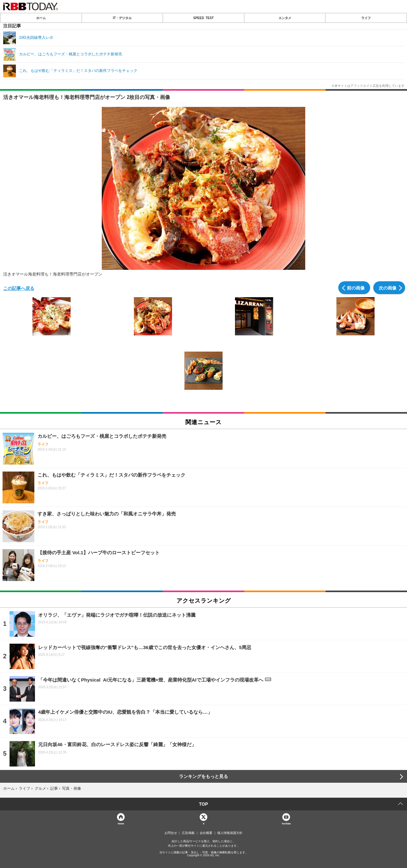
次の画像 (388, 288)
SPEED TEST (203, 18)
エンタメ (285, 18)
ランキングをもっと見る (203, 776)
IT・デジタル (122, 18)
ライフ (366, 18)
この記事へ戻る (19, 288)
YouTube (286, 823)
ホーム (41, 18)
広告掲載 (188, 833)
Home (121, 823)
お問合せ (171, 833)
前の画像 (356, 288)
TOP (204, 804)
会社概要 (206, 833)
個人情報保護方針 (230, 833)
